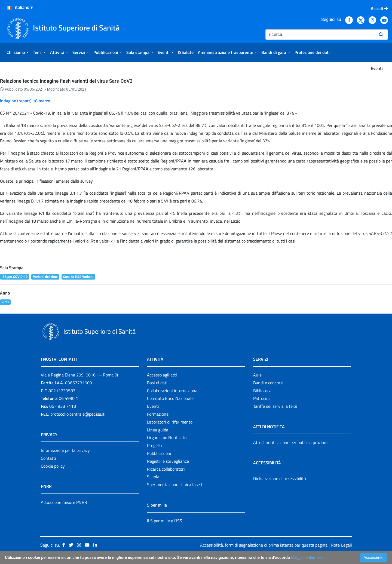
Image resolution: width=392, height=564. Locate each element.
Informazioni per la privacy (65, 450)
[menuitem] (18, 52)
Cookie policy (53, 466)
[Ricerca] (320, 35)
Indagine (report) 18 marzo (25, 101)
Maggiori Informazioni (309, 557)
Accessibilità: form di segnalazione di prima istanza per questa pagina (264, 545)
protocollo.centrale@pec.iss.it (77, 414)
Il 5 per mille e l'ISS (165, 521)
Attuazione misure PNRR (64, 502)
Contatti (48, 458)
